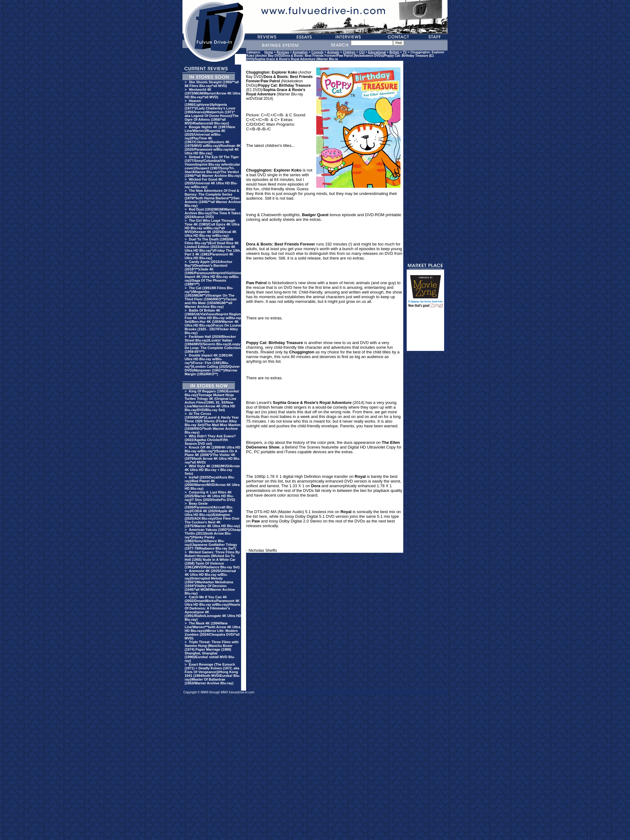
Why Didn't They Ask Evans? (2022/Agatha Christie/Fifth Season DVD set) (210, 440)
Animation (300, 52)
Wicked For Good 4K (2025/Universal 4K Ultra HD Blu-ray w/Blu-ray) (211, 183)
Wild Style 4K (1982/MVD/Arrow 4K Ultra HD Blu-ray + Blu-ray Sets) (212, 470)
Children (349, 52)
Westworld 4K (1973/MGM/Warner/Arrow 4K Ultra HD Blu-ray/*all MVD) (213, 93)
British (394, 52)
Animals (333, 52)
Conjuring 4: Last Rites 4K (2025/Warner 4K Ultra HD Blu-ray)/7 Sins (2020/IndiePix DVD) (210, 496)
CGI (362, 52)
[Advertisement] (425, 332)
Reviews (283, 52)
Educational (377, 52)
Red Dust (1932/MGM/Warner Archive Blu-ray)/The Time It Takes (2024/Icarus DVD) (213, 213)
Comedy (317, 52)
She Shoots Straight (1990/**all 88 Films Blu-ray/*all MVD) (212, 84)
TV (405, 52)
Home (269, 52)
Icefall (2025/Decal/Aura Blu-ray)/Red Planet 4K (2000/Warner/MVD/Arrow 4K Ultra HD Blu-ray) (212, 483)
